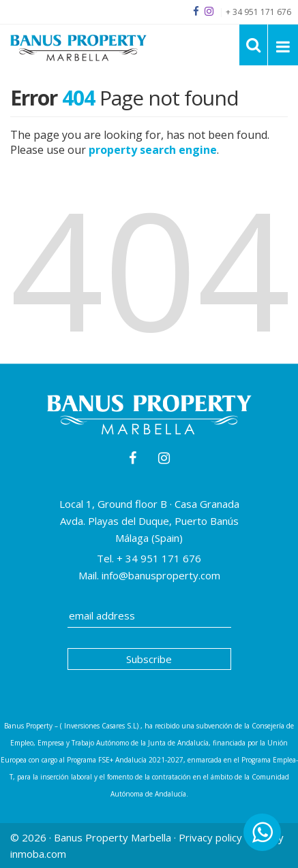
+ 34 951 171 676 (158, 558)
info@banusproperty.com (161, 575)
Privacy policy (210, 837)
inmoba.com (38, 854)
